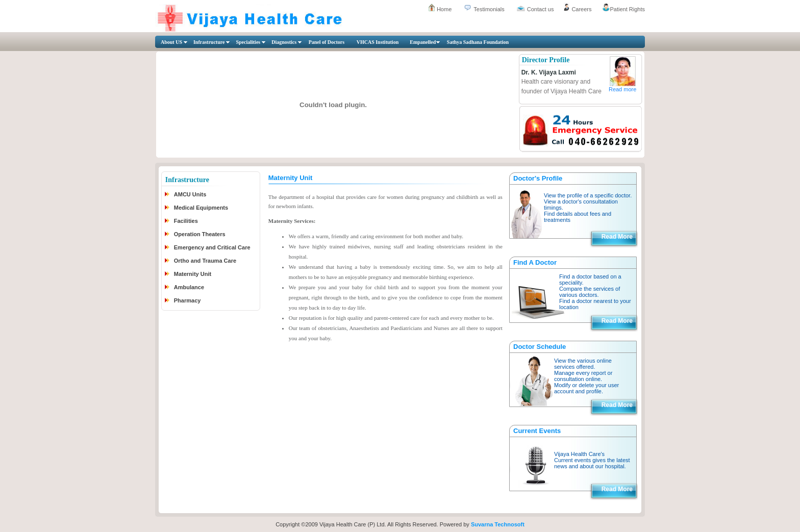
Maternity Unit (193, 274)
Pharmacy (187, 300)
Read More (617, 237)
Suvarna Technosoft (498, 524)
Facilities (186, 221)
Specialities (248, 42)
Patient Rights (628, 9)
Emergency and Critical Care (212, 247)
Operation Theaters (200, 234)
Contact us (541, 9)
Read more (622, 89)
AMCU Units (190, 194)
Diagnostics (284, 42)
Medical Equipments (201, 208)
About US (171, 42)
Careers (581, 9)
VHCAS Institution (378, 42)
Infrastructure (209, 42)
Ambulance (189, 287)
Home (444, 9)
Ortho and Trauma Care (205, 261)
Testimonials (489, 9)
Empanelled (423, 42)
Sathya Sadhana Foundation (478, 42)
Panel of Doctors (327, 42)
